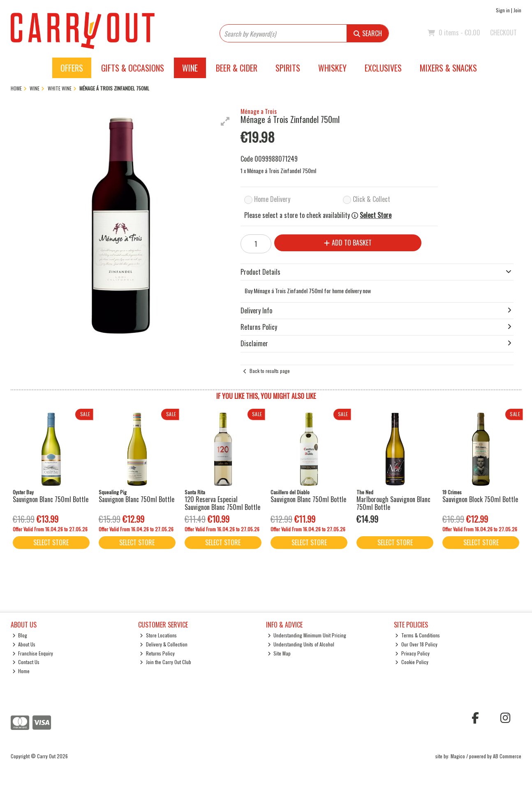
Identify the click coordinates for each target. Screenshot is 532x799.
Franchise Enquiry (33, 653)
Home (21, 671)
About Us (24, 644)
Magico (458, 756)
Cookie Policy (412, 662)
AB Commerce (507, 756)
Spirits (288, 68)
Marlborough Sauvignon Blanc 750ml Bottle (393, 503)
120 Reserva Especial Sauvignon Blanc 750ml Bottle (222, 503)
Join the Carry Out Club (165, 662)
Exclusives (383, 68)
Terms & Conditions (418, 635)
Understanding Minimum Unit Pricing (307, 635)
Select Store (376, 215)
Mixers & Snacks (448, 68)
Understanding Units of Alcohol (301, 644)
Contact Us (26, 662)
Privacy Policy (412, 653)
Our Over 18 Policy (416, 644)
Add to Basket (348, 243)
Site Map (279, 653)
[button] (225, 121)
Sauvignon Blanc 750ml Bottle (51, 499)
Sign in (503, 10)
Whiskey (332, 68)
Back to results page (270, 371)
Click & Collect (371, 199)
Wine (190, 68)
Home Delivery (272, 199)
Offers (72, 68)
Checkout (503, 32)
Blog (20, 635)
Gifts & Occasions (133, 68)
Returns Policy (157, 653)
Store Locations (158, 635)
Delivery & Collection (164, 644)
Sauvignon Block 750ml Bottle (480, 499)
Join (517, 10)
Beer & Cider (237, 68)
